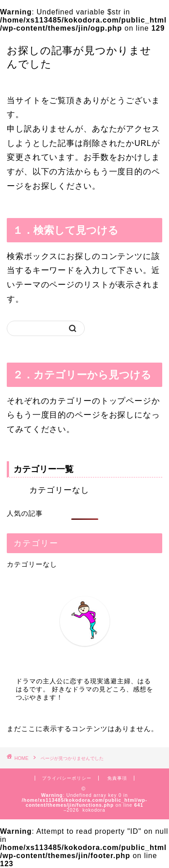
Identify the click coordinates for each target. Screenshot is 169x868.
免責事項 (117, 778)
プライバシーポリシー (67, 778)
